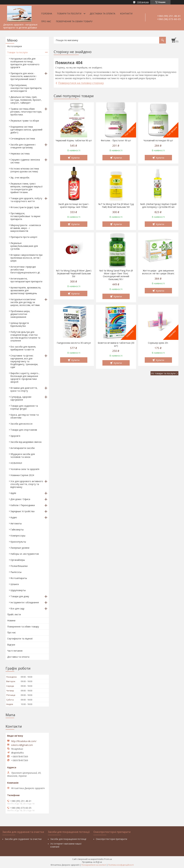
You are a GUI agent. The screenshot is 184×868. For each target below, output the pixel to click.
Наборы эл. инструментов (25, 554)
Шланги (15, 584)
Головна (47, 14)
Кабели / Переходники (23, 505)
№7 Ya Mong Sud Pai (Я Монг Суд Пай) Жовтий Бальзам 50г (116, 206)
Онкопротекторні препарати (111, 839)
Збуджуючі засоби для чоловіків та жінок (23, 456)
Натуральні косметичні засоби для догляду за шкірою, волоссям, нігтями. (25, 302)
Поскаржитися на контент (94, 865)
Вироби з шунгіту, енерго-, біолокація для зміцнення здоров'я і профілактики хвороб (25, 377)
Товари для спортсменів (24, 430)
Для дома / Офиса (20, 499)
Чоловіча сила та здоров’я (25, 469)
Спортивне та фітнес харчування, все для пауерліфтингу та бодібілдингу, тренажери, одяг (24, 361)
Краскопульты (18, 542)
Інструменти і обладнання (25, 602)
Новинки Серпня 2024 (22, 475)
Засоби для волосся (21, 424)
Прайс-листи (14, 614)
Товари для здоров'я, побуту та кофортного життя (26, 200)
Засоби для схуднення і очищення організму (23, 146)
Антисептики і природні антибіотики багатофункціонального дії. (25, 270)
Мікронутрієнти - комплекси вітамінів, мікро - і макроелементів (26, 228)
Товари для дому (20, 596)
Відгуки (11, 645)
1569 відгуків (143, 2)
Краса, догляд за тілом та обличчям (25, 416)
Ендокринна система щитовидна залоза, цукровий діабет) (26, 130)
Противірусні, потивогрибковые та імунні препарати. (25, 216)
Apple (13, 493)
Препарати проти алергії (24, 237)
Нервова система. (20, 154)
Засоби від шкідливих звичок (26, 442)
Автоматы (16, 523)
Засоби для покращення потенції (68, 839)
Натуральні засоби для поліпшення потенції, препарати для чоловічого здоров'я (25, 63)
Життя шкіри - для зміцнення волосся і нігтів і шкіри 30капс (158, 272)
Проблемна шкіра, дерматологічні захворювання (20, 314)
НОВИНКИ (16, 463)
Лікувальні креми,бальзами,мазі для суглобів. (24, 246)
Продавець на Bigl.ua (92, 862)
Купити (75, 158)
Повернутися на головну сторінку (81, 83)
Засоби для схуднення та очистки (23, 839)
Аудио (14, 517)
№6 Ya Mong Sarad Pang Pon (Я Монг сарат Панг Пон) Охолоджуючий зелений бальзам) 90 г (116, 275)
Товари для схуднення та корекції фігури (24, 407)
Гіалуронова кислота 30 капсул (74, 343)
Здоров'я (15, 436)
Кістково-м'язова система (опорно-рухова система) (25, 170)
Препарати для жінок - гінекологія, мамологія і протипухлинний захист (23, 76)
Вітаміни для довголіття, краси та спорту (24, 389)
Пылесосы (16, 572)
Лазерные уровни (20, 548)
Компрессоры (18, 536)
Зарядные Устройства (22, 511)
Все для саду (17, 608)
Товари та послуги (69, 14)
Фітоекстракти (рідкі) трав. (25, 207)
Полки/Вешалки (19, 566)
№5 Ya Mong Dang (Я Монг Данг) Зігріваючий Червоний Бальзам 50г (74, 274)
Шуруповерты (18, 590)
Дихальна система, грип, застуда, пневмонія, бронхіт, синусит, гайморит (26, 100)
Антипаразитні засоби (23, 448)
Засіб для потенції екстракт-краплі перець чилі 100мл (74, 206)
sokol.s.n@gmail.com (22, 745)
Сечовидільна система (23, 139)
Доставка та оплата (102, 14)
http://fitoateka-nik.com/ (24, 741)
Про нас (46, 21)
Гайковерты (17, 530)
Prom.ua (108, 859)
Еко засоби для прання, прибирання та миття (23, 348)
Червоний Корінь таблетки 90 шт (74, 141)
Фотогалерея (15, 46)
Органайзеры (18, 560)
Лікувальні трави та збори (25, 121)
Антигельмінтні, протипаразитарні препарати (26, 280)
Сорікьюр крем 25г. (158, 343)
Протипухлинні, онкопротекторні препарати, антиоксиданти (26, 88)
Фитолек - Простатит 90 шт (116, 141)
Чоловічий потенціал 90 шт (158, 141)
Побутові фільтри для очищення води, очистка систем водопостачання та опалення (25, 336)
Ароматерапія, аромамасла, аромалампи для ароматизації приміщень (26, 290)
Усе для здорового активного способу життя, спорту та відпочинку (27, 484)
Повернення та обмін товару (74, 21)
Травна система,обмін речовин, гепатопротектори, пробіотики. (26, 112)
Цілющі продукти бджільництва (20, 324)
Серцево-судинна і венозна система (25, 161)
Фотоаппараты (19, 578)
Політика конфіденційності (121, 865)
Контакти (126, 14)
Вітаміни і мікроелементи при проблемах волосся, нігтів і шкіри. (26, 258)
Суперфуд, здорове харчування (21, 398)
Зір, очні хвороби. (20, 178)
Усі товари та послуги (163, 373)
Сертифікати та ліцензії (20, 639)
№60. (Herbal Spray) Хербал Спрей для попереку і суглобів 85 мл (158, 206)
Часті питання (15, 651)
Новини (11, 620)
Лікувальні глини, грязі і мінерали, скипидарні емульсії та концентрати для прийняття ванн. (27, 188)
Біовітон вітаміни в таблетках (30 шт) (116, 344)
